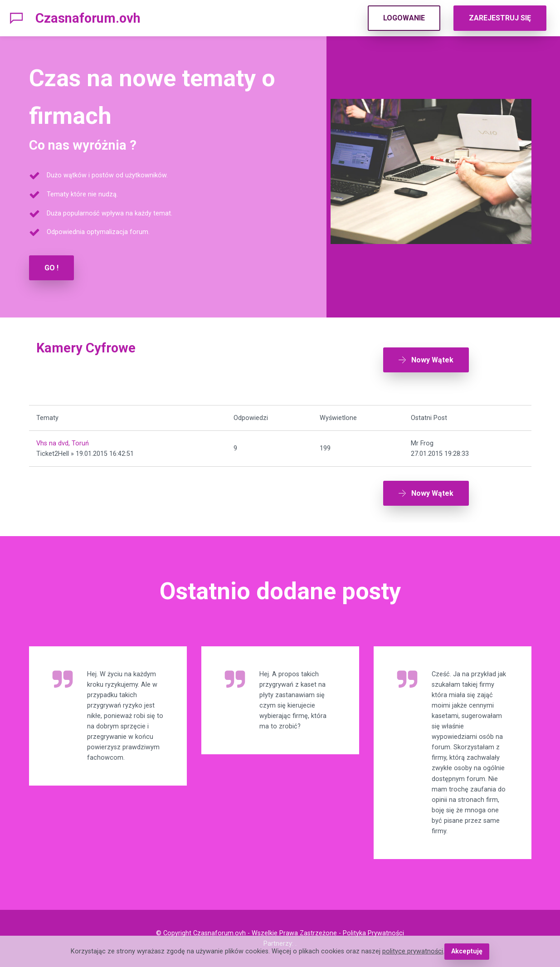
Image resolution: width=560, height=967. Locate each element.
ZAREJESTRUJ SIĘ (500, 18)
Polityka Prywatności (373, 933)
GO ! (51, 268)
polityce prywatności (413, 951)
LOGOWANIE (404, 18)
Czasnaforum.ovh (88, 18)
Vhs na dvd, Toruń (63, 443)
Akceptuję (467, 951)
